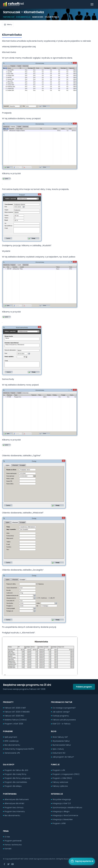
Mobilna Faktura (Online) (16, 720)
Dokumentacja (23, 17)
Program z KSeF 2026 (14, 724)
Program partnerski (13, 841)
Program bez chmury (14, 808)
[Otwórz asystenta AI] (82, 861)
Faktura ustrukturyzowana (64, 720)
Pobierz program (84, 687)
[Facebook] (4, 864)
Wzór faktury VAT (60, 737)
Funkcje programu (61, 716)
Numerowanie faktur (62, 745)
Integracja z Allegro (61, 811)
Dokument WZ (59, 753)
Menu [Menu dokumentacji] (8, 25)
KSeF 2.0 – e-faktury (62, 724)
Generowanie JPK (12, 753)
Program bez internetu (15, 811)
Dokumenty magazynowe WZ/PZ (19, 749)
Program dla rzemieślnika (16, 782)
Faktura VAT (9, 17)
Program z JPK (59, 770)
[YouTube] (13, 864)
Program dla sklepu (13, 786)
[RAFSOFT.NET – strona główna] (13, 4)
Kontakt (8, 849)
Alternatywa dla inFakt (14, 803)
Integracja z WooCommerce (65, 815)
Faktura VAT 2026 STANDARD (17, 712)
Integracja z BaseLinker (63, 819)
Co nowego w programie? (64, 708)
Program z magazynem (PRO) (66, 774)
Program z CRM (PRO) (62, 778)
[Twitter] (8, 864)
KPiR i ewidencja (12, 741)
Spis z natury (58, 749)
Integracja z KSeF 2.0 (62, 803)
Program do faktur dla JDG (16, 770)
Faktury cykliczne (60, 786)
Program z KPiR (59, 823)
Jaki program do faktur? (63, 757)
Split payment (11, 737)
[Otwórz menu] (92, 4)
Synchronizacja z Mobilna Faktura (67, 808)
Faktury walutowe (60, 782)
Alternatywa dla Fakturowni (17, 799)
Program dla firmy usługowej (17, 778)
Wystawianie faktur (61, 741)
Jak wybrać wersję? (61, 712)
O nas (7, 837)
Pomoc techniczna (13, 845)
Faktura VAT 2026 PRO (14, 716)
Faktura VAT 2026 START (15, 708)
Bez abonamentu (12, 745)
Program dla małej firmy (15, 774)
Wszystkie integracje (62, 799)
